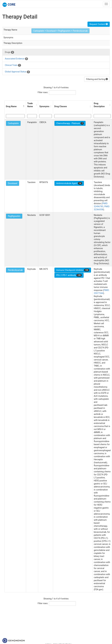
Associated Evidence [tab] (16, 59)
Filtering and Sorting (97, 79)
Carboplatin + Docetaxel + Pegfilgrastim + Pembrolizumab (60, 31)
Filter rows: (43, 92)
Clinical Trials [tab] (13, 65)
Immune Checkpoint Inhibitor (73, 270)
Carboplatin (13, 123)
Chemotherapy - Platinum (70, 123)
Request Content (99, 24)
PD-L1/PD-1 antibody (69, 275)
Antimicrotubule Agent (69, 183)
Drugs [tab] (9, 52)
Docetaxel (13, 183)
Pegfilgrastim (14, 216)
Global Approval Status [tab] (17, 72)
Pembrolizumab (15, 270)
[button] (24, 106)
